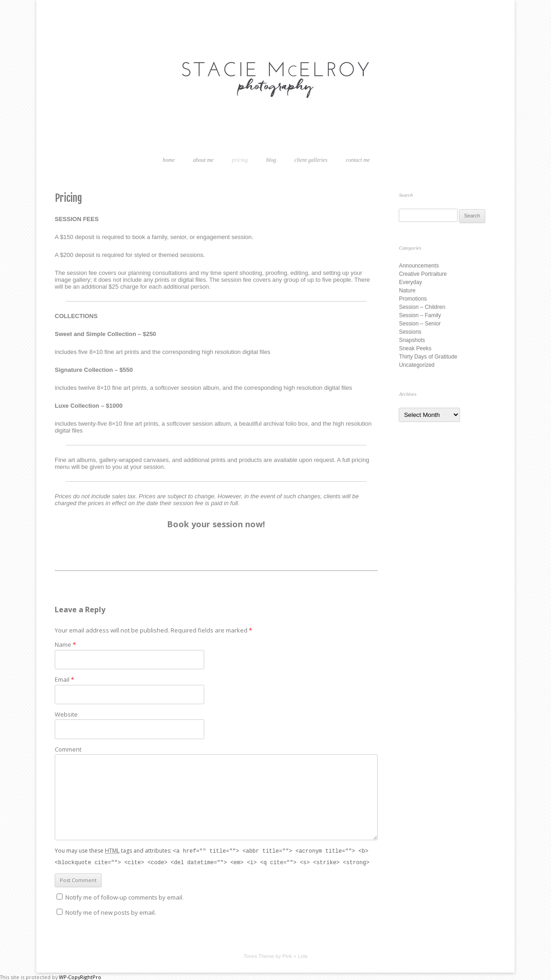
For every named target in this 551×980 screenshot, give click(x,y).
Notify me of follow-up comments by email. (124, 896)
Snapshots (412, 340)
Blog (271, 160)
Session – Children (422, 307)
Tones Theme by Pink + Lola (276, 955)
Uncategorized (416, 365)
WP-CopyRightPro (80, 976)
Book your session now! (216, 524)
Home (169, 160)
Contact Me (358, 160)
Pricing (240, 160)
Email (64, 679)
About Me (203, 160)
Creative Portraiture (423, 274)
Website (66, 714)
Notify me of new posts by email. (111, 912)
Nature (407, 291)
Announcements (419, 266)
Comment (68, 749)
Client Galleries (311, 160)
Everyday (410, 282)
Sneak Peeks (415, 348)
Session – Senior (420, 324)
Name (65, 644)
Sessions (410, 332)
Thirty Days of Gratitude (428, 357)
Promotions (413, 299)
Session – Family (420, 315)
